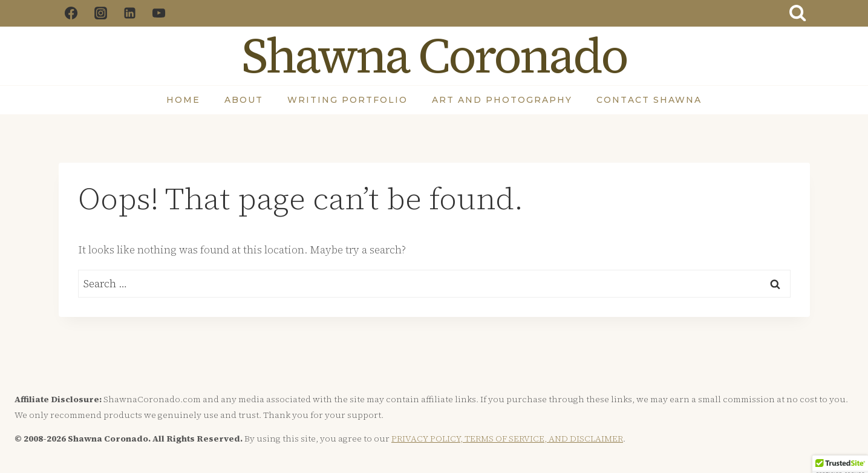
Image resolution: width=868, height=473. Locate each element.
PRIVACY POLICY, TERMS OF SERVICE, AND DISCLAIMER (507, 439)
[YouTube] (159, 13)
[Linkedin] (129, 13)
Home (183, 100)
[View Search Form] (797, 13)
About (244, 100)
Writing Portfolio (348, 100)
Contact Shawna (649, 100)
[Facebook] (71, 13)
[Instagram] (100, 13)
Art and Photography (502, 100)
